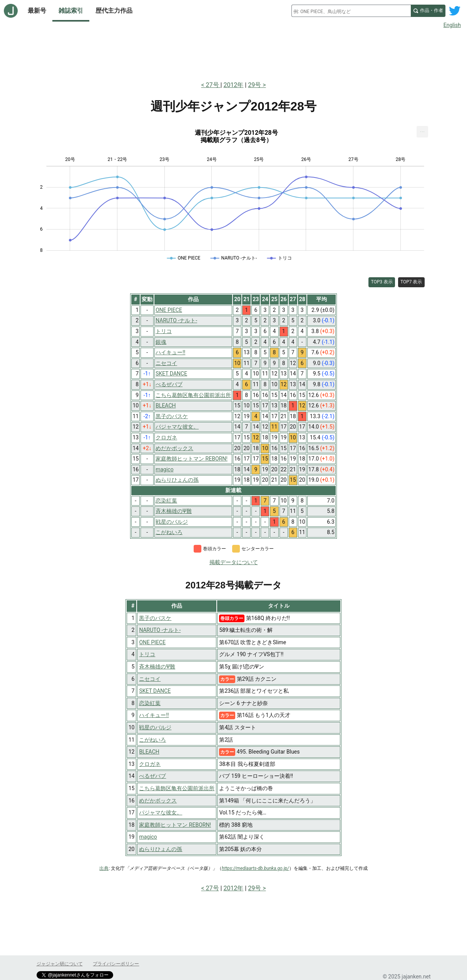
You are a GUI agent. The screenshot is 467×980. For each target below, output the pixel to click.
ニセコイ (150, 679)
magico (148, 837)
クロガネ (150, 764)
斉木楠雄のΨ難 (157, 667)
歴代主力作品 (114, 11)
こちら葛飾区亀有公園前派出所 (177, 788)
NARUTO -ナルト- (160, 630)
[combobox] (351, 11)
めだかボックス (158, 801)
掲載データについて (234, 562)
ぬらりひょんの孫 (161, 849)
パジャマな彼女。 (161, 812)
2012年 (233, 85)
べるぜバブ (152, 776)
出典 (104, 868)
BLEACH (149, 752)
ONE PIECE (152, 642)
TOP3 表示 (382, 282)
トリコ (147, 654)
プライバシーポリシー (116, 964)
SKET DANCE (155, 691)
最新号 (37, 11)
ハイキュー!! (154, 715)
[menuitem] (422, 132)
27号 (213, 85)
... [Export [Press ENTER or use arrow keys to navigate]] (423, 130)
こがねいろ (152, 740)
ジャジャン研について (60, 964)
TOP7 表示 (411, 282)
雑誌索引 (71, 11)
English (452, 25)
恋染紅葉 (150, 703)
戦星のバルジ (155, 727)
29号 (254, 85)
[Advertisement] (234, 53)
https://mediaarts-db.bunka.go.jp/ (255, 868)
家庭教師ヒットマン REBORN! (175, 825)
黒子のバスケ (155, 618)
